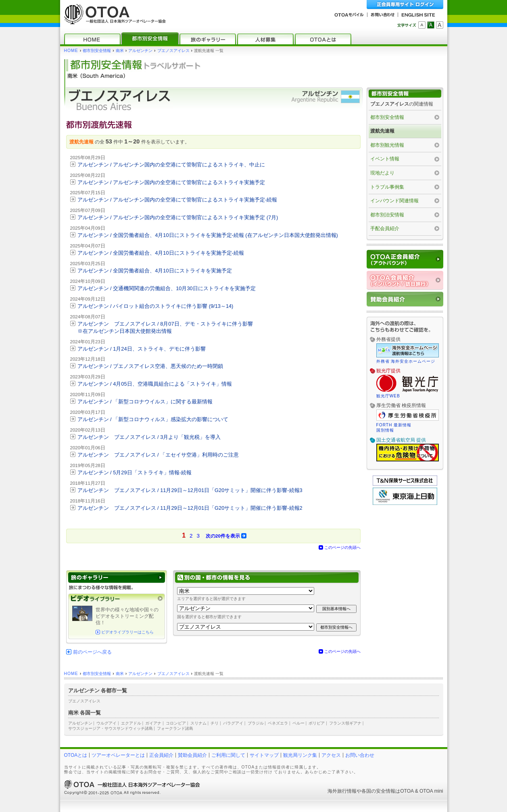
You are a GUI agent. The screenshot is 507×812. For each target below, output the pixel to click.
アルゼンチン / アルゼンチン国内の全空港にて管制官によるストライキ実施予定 (171, 182)
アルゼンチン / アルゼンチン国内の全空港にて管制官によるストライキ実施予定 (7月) (178, 217)
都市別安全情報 (97, 51)
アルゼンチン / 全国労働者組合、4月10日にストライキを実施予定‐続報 (161, 253)
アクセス (331, 755)
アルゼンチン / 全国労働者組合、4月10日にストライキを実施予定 (155, 271)
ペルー (298, 723)
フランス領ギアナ (345, 723)
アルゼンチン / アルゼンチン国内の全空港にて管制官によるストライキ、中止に (171, 165)
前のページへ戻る (92, 652)
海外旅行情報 (342, 791)
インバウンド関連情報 (394, 201)
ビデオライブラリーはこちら (127, 632)
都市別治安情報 (387, 215)
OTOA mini (431, 791)
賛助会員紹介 (192, 755)
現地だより (382, 173)
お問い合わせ (360, 755)
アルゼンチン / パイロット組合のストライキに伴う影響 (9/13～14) (155, 306)
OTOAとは (76, 755)
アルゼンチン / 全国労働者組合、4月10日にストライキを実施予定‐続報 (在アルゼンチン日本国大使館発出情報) (208, 235)
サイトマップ (264, 755)
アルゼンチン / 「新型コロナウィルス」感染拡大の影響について (153, 419)
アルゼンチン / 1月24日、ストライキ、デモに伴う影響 (142, 349)
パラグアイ (233, 723)
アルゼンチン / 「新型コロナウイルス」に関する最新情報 (145, 402)
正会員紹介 (161, 755)
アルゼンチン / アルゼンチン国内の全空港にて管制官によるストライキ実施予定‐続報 (177, 200)
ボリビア (317, 723)
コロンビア (176, 723)
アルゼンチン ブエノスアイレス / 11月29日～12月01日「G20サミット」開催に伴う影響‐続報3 (190, 490)
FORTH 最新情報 (394, 425)
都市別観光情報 (387, 145)
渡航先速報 (382, 131)
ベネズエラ (278, 723)
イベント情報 (385, 159)
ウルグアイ (106, 723)
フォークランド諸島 (175, 728)
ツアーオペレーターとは (118, 755)
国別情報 (385, 430)
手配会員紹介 (385, 228)
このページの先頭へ (342, 547)
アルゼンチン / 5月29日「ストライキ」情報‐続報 (135, 472)
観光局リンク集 (300, 755)
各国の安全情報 (378, 791)
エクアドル (131, 723)
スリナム (198, 723)
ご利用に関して (228, 755)
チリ (215, 723)
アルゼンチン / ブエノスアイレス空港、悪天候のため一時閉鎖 (150, 366)
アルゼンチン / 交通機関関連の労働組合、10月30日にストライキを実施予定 (167, 288)
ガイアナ (153, 723)
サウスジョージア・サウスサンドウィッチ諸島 (111, 728)
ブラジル (256, 723)
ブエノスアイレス (173, 51)
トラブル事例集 (387, 187)
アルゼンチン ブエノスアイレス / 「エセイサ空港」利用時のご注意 (158, 455)
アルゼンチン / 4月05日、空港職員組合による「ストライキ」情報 (155, 384)
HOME (71, 51)
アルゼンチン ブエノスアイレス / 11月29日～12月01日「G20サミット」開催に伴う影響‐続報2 (190, 508)
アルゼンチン (140, 51)
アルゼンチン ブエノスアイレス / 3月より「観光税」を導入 (149, 437)
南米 (120, 51)
